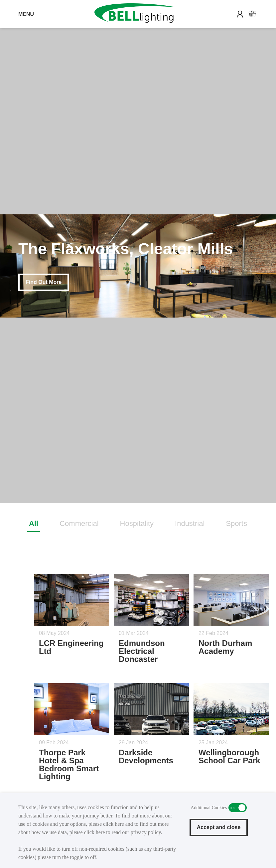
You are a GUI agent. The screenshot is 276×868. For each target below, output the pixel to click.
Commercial (79, 523)
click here (114, 824)
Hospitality (137, 523)
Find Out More (44, 282)
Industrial (190, 523)
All (34, 523)
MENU (26, 14)
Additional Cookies (238, 808)
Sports (236, 523)
